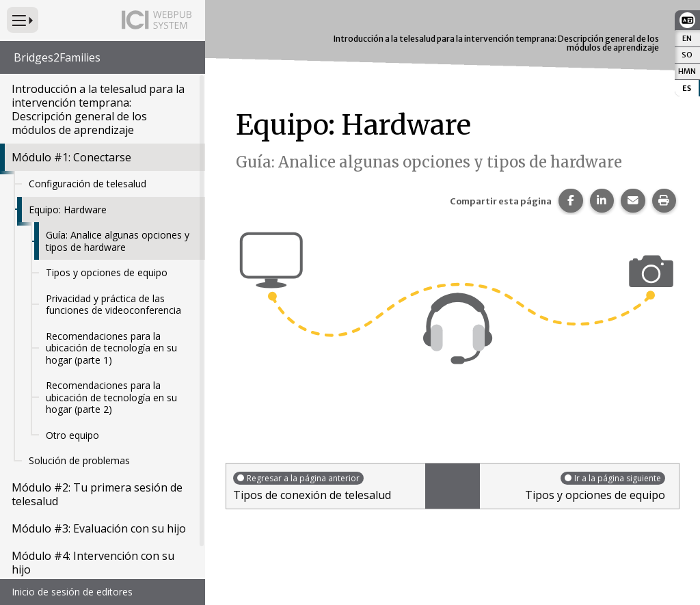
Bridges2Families (57, 57)
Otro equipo (72, 435)
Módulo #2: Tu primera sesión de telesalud (97, 494)
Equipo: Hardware (68, 210)
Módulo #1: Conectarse (71, 157)
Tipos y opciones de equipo (107, 272)
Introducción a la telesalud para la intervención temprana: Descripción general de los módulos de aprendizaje (98, 109)
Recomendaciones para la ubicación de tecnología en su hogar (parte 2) (111, 397)
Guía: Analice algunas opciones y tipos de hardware (118, 241)
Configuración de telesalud (87, 184)
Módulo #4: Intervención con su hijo (93, 563)
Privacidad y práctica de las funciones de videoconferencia (113, 305)
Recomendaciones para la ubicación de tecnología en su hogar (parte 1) (111, 348)
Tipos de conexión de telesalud (326, 486)
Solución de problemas (79, 460)
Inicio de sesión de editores (72, 592)
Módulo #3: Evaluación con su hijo (99, 528)
